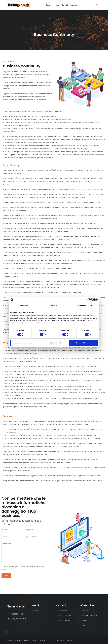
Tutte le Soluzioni (64, 620)
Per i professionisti (64, 616)
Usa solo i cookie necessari (25, 343)
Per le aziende (63, 611)
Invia (6, 576)
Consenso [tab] (24, 305)
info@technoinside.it (19, 619)
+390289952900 (17, 614)
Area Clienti (75, 5)
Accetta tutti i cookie (83, 343)
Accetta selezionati (54, 343)
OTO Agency (69, 640)
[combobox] (28, 537)
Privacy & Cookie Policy (90, 616)
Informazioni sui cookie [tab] (84, 305)
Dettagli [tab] (54, 305)
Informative (86, 620)
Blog (57, 5)
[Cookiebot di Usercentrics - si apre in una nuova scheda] (89, 300)
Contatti (65, 5)
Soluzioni (49, 5)
